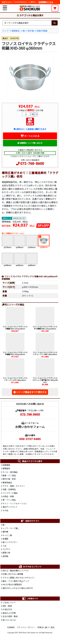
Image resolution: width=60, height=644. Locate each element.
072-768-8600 (32, 164)
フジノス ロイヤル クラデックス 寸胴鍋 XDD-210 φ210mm (15, 328)
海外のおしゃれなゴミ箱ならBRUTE (18, 588)
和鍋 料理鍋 (42, 31)
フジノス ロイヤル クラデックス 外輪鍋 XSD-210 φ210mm (15, 353)
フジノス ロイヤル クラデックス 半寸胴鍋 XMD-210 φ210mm (45, 328)
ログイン (5, 2)
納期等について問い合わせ (30, 143)
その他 (5, 510)
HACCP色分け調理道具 (12, 584)
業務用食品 (7, 482)
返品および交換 (9, 613)
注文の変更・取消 (10, 616)
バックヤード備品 (10, 493)
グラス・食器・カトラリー (14, 486)
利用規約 (11, 627)
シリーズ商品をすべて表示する (31, 392)
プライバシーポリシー (26, 627)
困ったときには (9, 620)
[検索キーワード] (27, 23)
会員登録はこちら (46, 2)
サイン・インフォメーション (15, 503)
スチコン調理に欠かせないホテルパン (19, 578)
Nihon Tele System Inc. (31, 633)
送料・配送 (7, 606)
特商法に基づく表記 (46, 627)
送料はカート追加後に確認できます (30, 129)
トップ (5, 31)
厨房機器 (6, 465)
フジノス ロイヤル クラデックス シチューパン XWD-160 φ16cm (45, 353)
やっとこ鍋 (7, 535)
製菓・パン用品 (9, 475)
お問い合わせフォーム (30, 427)
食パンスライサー (10, 542)
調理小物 (6, 553)
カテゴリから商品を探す (30, 15)
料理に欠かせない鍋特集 (13, 574)
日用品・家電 (8, 496)
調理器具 (16, 31)
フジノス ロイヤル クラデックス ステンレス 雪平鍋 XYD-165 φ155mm (45, 380)
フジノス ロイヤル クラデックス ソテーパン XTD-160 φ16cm (15, 379)
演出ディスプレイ (10, 507)
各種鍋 (5, 539)
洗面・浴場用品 (9, 489)
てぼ (4, 546)
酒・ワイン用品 (9, 500)
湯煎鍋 (5, 556)
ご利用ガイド (30, 599)
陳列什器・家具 (9, 479)
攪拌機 (5, 532)
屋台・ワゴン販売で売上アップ (16, 581)
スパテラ (6, 549)
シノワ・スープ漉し (11, 528)
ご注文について (9, 602)
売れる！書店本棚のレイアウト (16, 571)
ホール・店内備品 (10, 472)
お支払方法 (7, 609)
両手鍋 (31, 31)
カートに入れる (30, 136)
